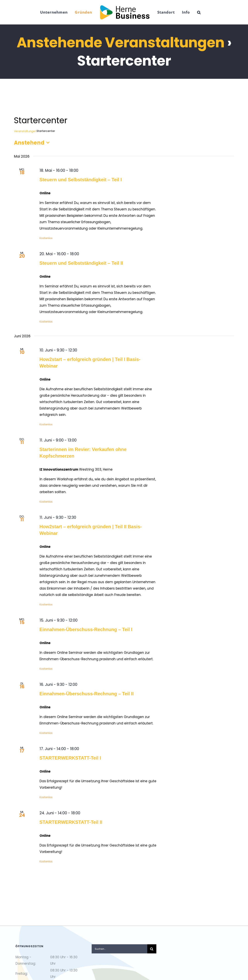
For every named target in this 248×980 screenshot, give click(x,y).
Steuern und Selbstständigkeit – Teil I (81, 180)
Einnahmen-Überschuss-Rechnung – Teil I (86, 629)
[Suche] (152, 949)
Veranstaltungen (25, 131)
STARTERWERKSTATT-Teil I (70, 758)
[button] (199, 12)
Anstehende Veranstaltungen (121, 42)
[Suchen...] (119, 949)
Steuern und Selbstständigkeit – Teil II (81, 263)
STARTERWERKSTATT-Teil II (71, 822)
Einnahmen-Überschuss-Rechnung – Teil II (87, 694)
